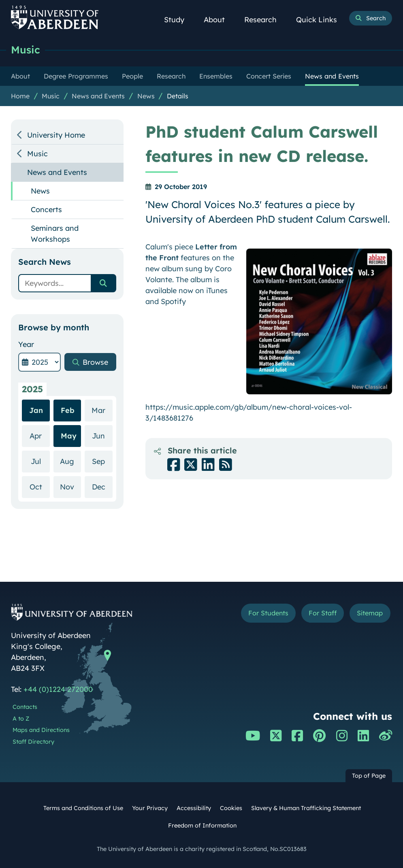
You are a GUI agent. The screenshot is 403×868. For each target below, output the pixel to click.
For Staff (323, 613)
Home (20, 96)
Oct (40, 486)
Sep (102, 461)
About (219, 20)
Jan (36, 410)
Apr (39, 435)
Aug (70, 461)
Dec (102, 486)
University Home (56, 135)
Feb (68, 410)
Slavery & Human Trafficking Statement (306, 808)
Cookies (231, 808)
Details (178, 96)
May (69, 436)
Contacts (25, 707)
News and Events (98, 96)
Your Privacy (150, 808)
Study (179, 20)
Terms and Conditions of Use (83, 808)
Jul (40, 461)
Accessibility (194, 808)
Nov (70, 486)
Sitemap (370, 613)
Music (26, 50)
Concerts (46, 210)
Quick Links (321, 20)
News (146, 96)
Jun (102, 435)
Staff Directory (33, 742)
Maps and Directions (41, 730)
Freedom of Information (202, 825)
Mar (102, 410)
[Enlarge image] (319, 321)
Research (265, 20)
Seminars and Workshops (55, 234)
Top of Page (369, 776)
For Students (268, 613)
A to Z (21, 719)
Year (26, 344)
